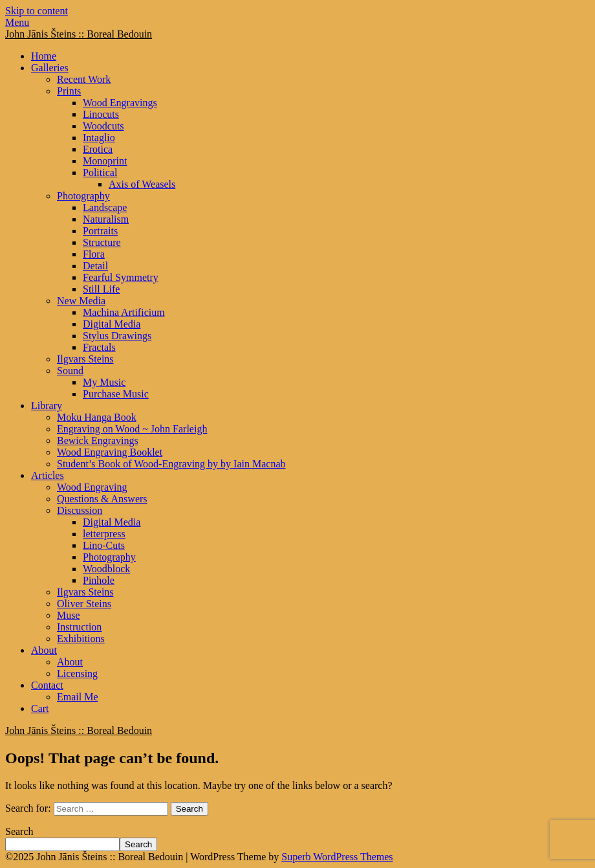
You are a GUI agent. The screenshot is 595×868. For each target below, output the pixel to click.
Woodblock (106, 569)
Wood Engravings (120, 103)
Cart (40, 708)
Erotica (98, 149)
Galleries (50, 68)
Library (47, 406)
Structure (102, 242)
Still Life (101, 289)
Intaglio (99, 138)
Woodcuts (103, 126)
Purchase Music (116, 394)
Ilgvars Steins (85, 359)
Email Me (78, 697)
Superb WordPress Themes (337, 857)
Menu (17, 22)
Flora (94, 254)
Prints (69, 91)
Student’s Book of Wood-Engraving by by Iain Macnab (171, 464)
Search (19, 831)
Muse (69, 615)
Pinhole (99, 580)
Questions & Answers (102, 499)
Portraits (100, 231)
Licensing (77, 673)
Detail (95, 266)
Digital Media (112, 324)
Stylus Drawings (117, 336)
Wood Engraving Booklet (110, 452)
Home (44, 56)
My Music (104, 382)
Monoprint (105, 161)
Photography (83, 196)
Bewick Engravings (98, 440)
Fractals (99, 347)
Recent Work (84, 79)
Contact (47, 685)
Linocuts (101, 114)
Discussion (80, 510)
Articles (48, 475)
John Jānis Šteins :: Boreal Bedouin (79, 34)
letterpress (104, 534)
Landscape (105, 207)
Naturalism (106, 219)
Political (100, 172)
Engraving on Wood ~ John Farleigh (132, 429)
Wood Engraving (92, 487)
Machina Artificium (124, 312)
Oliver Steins (84, 604)
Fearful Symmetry (121, 277)
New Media (81, 301)
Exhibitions (81, 639)
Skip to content (37, 11)
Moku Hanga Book (97, 417)
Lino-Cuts (104, 545)
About (44, 650)
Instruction (79, 627)
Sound (70, 371)
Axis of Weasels (142, 184)
